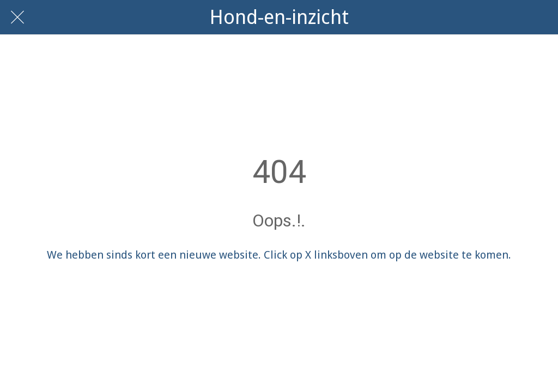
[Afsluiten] (17, 17)
